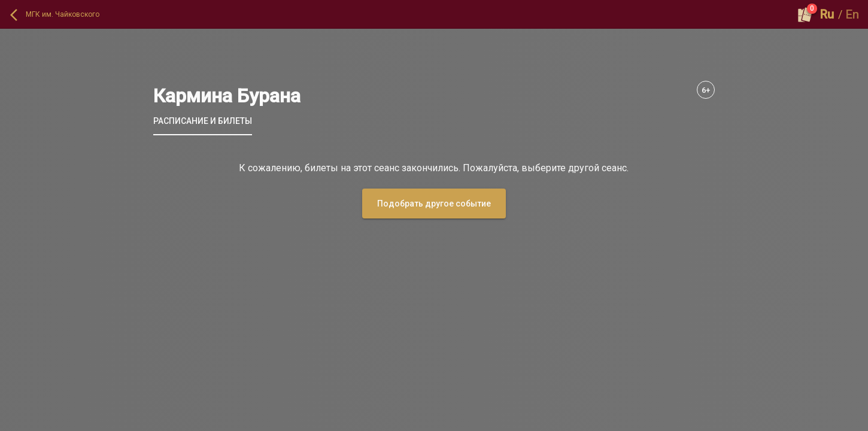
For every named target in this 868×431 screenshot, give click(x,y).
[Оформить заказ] (805, 14)
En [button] (852, 14)
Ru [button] (827, 14)
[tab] (203, 121)
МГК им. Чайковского (63, 14)
